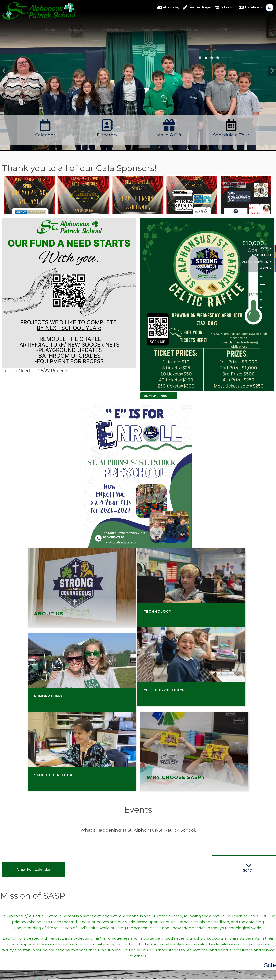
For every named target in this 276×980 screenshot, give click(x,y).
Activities (192, 25)
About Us (79, 25)
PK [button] (212, 58)
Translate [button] (252, 8)
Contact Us (134, 918)
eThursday (171, 8)
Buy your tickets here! (159, 396)
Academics (155, 25)
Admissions (116, 25)
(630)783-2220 (64, 931)
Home (50, 25)
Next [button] (272, 71)
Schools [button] (227, 8)
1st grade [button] (218, 58)
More (224, 25)
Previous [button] (4, 71)
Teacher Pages (200, 8)
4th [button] (206, 58)
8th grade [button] (200, 58)
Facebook (133, 911)
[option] (138, 89)
